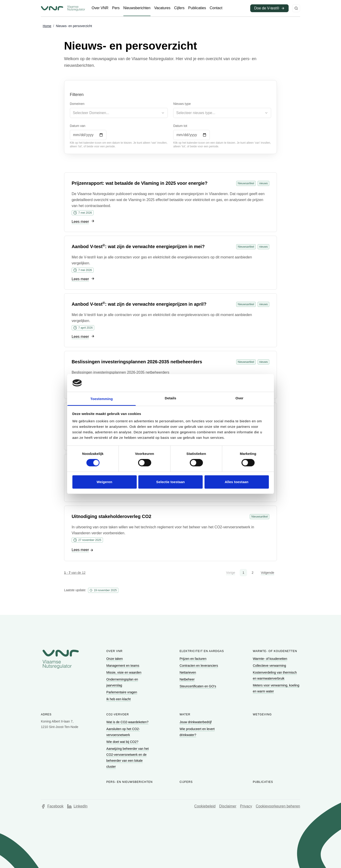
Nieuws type (182, 104)
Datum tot (180, 126)
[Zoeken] (296, 8)
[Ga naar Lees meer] (83, 222)
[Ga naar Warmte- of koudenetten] (270, 659)
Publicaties (263, 782)
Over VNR (115, 651)
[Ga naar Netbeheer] (187, 679)
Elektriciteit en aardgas (202, 651)
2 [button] (253, 573)
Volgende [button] (267, 573)
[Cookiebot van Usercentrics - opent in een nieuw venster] (249, 383)
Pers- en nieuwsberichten (129, 782)
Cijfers (186, 782)
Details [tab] (170, 398)
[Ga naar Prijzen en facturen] (193, 659)
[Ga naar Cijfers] (179, 8)
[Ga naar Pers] (116, 8)
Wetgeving (262, 714)
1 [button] (243, 573)
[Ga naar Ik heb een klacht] (119, 699)
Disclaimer (228, 806)
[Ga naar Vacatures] (162, 8)
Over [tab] (240, 398)
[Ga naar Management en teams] (123, 666)
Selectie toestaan (170, 482)
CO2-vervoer (118, 714)
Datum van (78, 126)
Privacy (246, 806)
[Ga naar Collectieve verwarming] (270, 666)
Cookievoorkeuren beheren (278, 806)
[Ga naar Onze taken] (115, 659)
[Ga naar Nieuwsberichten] (137, 8)
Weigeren (104, 482)
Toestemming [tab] (102, 399)
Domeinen (77, 104)
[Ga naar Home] (47, 26)
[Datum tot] (192, 135)
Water (185, 714)
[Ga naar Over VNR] (100, 8)
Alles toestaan (237, 482)
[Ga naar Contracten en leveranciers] (199, 666)
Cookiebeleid (205, 806)
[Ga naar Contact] (216, 8)
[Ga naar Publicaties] (197, 8)
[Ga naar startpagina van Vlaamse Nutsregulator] (63, 8)
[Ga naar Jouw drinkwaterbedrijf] (196, 722)
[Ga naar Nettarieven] (188, 672)
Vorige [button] (231, 573)
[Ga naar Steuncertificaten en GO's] (198, 686)
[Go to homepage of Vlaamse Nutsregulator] (61, 659)
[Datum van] (88, 135)
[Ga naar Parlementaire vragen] (122, 692)
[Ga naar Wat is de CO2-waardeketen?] (128, 722)
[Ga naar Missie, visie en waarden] (124, 672)
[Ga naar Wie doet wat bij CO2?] (123, 742)
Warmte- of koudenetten (275, 651)
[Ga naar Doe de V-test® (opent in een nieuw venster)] (269, 8)
